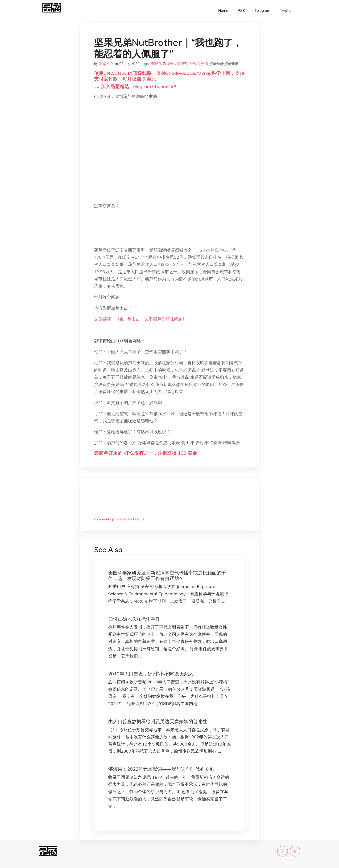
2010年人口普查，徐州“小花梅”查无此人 (151, 674)
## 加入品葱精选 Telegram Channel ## (135, 86)
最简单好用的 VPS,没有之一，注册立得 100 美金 (145, 453)
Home (223, 10)
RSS (241, 10)
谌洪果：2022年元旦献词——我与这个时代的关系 (161, 769)
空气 (193, 64)
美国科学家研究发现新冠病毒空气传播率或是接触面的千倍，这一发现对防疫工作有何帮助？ (167, 575)
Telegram (262, 10)
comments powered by (119, 519)
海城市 (168, 64)
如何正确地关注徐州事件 (134, 619)
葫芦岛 (157, 64)
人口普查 (182, 64)
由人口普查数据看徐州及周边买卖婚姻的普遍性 (158, 721)
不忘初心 (106, 64)
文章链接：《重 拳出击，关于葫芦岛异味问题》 (140, 319)
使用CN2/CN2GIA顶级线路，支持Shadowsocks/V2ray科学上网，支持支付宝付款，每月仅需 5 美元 (169, 76)
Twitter (286, 10)
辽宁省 (203, 64)
